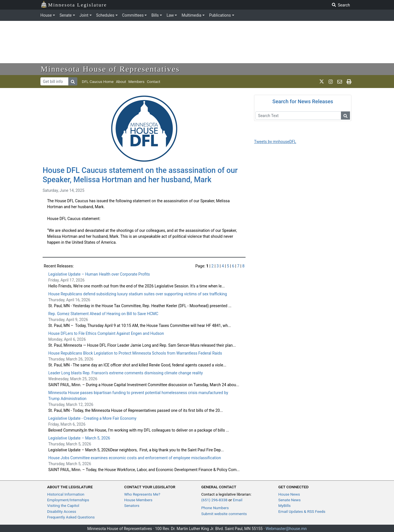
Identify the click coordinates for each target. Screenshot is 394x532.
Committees (133, 15)
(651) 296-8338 (214, 500)
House (46, 15)
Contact (154, 82)
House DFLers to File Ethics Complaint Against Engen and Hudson (106, 333)
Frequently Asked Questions (71, 517)
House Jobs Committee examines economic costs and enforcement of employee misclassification (135, 458)
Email (238, 500)
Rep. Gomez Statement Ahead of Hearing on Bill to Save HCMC (103, 314)
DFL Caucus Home (98, 82)
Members (136, 82)
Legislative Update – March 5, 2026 (79, 438)
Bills (155, 15)
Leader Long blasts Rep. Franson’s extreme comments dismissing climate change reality (126, 373)
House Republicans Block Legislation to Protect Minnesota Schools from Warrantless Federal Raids (135, 353)
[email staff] (340, 82)
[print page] (349, 82)
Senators (132, 505)
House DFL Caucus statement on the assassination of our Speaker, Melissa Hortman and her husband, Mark (140, 175)
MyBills (284, 505)
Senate (66, 15)
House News (289, 494)
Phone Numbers (215, 508)
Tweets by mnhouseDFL (275, 142)
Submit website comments (224, 514)
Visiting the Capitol (63, 505)
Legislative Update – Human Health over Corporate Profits (99, 274)
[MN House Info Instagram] (331, 82)
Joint (84, 15)
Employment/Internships (68, 500)
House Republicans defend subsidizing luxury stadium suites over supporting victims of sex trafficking (138, 294)
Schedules (105, 15)
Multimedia (191, 15)
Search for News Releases (303, 101)
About (121, 82)
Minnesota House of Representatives (110, 69)
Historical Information (66, 494)
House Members (138, 500)
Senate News (289, 500)
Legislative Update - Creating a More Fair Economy (92, 418)
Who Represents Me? (142, 494)
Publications (220, 15)
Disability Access (62, 511)
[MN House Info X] (322, 82)
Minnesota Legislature (74, 4)
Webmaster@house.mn (286, 529)
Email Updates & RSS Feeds (302, 511)
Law (170, 15)
